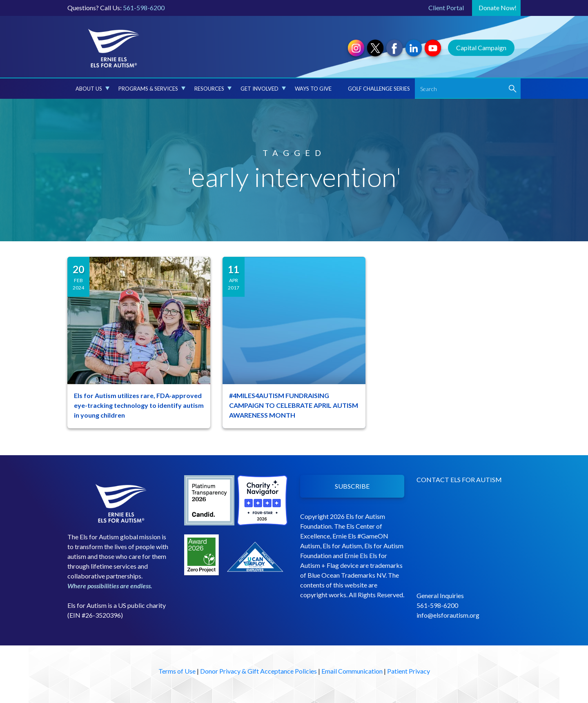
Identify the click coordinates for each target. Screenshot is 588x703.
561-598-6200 (144, 8)
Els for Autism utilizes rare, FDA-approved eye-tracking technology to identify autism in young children (139, 405)
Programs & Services (152, 89)
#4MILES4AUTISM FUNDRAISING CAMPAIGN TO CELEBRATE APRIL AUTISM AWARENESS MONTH (294, 405)
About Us (92, 89)
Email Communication (352, 671)
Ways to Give (313, 89)
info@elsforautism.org (448, 615)
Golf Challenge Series (379, 89)
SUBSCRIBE (352, 486)
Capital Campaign (481, 48)
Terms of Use (177, 671)
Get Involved (263, 89)
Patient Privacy (409, 671)
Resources (213, 89)
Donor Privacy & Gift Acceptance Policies (258, 671)
